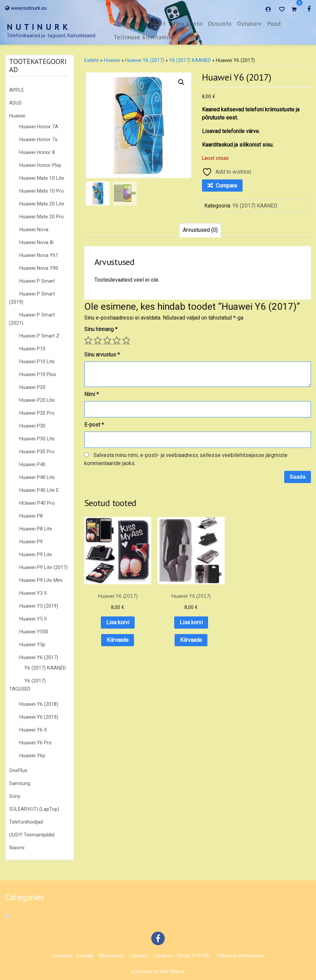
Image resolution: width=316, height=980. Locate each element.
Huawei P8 (31, 516)
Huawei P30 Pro (37, 452)
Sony (15, 796)
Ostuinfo (220, 24)
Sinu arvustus (102, 355)
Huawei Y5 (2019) (39, 606)
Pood (274, 24)
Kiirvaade (109, 623)
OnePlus (18, 770)
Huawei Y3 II (33, 593)
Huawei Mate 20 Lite (42, 204)
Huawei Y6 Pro (36, 743)
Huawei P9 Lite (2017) (43, 567)
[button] (181, 82)
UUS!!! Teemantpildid (32, 835)
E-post (94, 425)
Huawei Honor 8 (37, 152)
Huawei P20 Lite (37, 400)
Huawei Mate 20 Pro (42, 217)
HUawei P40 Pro (37, 503)
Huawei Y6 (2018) (39, 704)
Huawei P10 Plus (38, 374)
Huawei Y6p (32, 756)
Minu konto (187, 24)
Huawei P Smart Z (39, 336)
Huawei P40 (32, 464)
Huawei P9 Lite (36, 554)
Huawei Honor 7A (39, 127)
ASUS (15, 103)
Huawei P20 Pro (37, 413)
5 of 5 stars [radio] (126, 340)
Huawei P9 (31, 542)
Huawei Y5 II (33, 619)
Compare (126, 24)
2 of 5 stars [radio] (98, 340)
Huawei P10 (32, 349)
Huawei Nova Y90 (39, 268)
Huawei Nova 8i (36, 242)
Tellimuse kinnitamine (144, 37)
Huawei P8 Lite (36, 529)
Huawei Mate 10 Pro (42, 191)
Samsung (20, 783)
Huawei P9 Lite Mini (41, 580)
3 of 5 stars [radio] (107, 340)
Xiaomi (17, 848)
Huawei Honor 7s (38, 139)
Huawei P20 (32, 387)
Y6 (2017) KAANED (45, 668)
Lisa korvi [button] (109, 605)
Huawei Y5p (32, 645)
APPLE (17, 90)
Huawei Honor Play (40, 165)
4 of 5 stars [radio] (117, 340)
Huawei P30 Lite (37, 439)
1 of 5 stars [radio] (88, 340)
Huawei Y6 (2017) (39, 657)
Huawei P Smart (37, 281)
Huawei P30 (32, 426)
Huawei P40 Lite (37, 477)
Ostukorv (250, 24)
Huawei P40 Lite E (39, 490)
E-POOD (201, 956)
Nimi (92, 394)
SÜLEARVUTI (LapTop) (34, 809)
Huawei (17, 116)
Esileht (92, 60)
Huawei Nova (34, 230)
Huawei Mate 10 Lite (42, 178)
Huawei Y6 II (33, 730)
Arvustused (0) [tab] (200, 230)
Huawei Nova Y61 (39, 255)
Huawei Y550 (34, 632)
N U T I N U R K (38, 27)
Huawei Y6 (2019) (39, 717)
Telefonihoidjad (26, 822)
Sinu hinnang (101, 329)
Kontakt (155, 24)
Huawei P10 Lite (37, 362)
